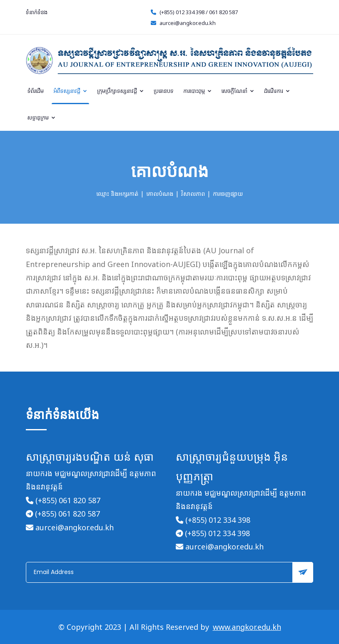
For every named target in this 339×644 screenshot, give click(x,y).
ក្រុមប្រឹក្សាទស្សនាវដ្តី (121, 91)
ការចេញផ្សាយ (228, 193)
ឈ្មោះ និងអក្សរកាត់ (117, 193)
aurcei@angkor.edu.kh (188, 23)
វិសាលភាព (193, 193)
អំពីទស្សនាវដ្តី (70, 91)
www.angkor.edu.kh (247, 627)
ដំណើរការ (277, 91)
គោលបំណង (160, 193)
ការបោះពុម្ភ (198, 91)
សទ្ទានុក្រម (42, 117)
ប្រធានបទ (164, 91)
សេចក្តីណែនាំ (238, 91)
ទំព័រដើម (36, 91)
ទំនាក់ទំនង (37, 12)
